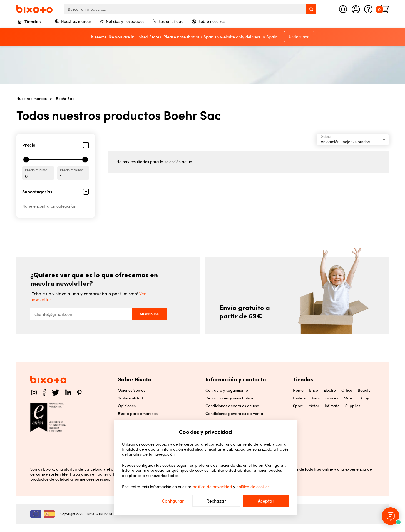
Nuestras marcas (73, 21)
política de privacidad (212, 487)
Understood (299, 37)
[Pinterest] (79, 393)
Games (332, 398)
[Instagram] (34, 393)
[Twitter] (56, 393)
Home (298, 390)
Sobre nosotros (209, 21)
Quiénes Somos (131, 390)
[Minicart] (384, 9)
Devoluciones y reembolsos (229, 398)
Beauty (364, 390)
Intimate (332, 406)
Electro (330, 390)
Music (349, 398)
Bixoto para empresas (138, 414)
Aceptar (266, 501)
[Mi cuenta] (356, 9)
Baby (364, 398)
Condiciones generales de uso (232, 406)
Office (347, 390)
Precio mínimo (36, 170)
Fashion (300, 398)
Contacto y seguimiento (227, 390)
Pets (316, 398)
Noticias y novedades (122, 21)
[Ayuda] (368, 9)
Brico (314, 390)
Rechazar (216, 501)
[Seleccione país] (343, 9)
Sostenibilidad (168, 21)
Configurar (173, 501)
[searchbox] (190, 9)
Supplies (353, 406)
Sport (298, 406)
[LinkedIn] (68, 393)
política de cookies (253, 487)
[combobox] (353, 140)
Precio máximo (72, 170)
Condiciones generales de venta (234, 414)
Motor (314, 406)
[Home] (34, 9)
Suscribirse (149, 314)
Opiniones (127, 406)
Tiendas (29, 22)
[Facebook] (44, 393)
